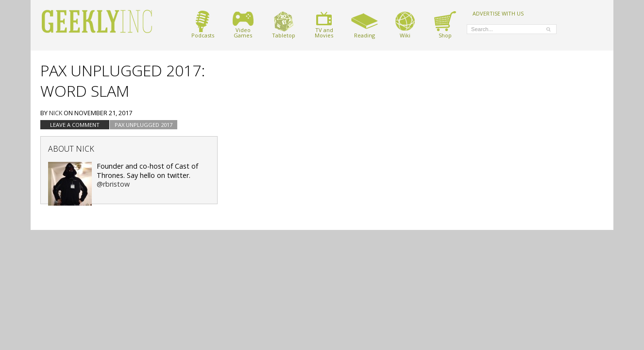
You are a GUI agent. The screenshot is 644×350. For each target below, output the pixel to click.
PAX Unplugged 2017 (144, 125)
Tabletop (284, 25)
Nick (56, 113)
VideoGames (243, 25)
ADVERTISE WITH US (498, 13)
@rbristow (113, 184)
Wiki (405, 25)
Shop (445, 25)
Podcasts (203, 25)
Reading (364, 25)
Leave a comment (75, 125)
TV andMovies (324, 25)
